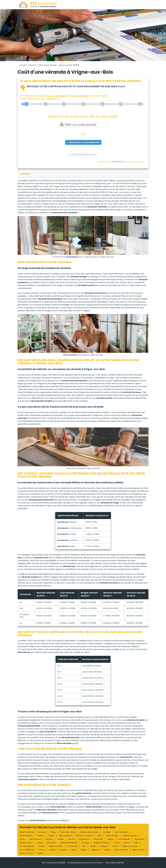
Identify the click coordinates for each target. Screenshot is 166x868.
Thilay (53, 832)
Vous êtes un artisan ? (139, 162)
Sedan (107, 850)
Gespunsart (139, 839)
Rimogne (85, 843)
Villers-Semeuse (121, 850)
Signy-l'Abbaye (65, 836)
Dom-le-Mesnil (121, 832)
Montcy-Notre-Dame (90, 832)
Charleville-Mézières (69, 843)
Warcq (42, 850)
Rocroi (127, 843)
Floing (40, 843)
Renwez (71, 839)
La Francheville (124, 839)
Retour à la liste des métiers (83, 155)
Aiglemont (96, 850)
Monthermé (84, 839)
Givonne (49, 839)
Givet (100, 836)
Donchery (42, 832)
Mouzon (64, 850)
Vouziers (52, 850)
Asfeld (40, 853)
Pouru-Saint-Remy (68, 832)
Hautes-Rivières (26, 843)
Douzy (22, 839)
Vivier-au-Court (26, 853)
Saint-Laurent (35, 839)
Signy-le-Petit (138, 850)
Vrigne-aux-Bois (55, 846)
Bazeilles (107, 832)
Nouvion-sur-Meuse (84, 836)
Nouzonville (98, 839)
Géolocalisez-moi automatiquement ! (83, 142)
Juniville (60, 839)
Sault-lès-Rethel (27, 832)
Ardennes (32, 65)
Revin (136, 843)
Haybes (51, 836)
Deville (93, 846)
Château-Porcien (130, 836)
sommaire (25, 174)
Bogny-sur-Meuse (130, 846)
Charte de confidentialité (104, 162)
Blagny (110, 839)
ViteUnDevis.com (128, 162)
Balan (74, 850)
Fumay (117, 843)
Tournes (40, 836)
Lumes (115, 846)
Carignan (104, 846)
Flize (84, 846)
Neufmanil (51, 843)
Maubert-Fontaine (101, 843)
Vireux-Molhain (26, 836)
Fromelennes (72, 846)
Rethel (41, 846)
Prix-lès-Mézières (27, 846)
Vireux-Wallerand (27, 850)
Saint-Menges (112, 836)
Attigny (84, 850)
